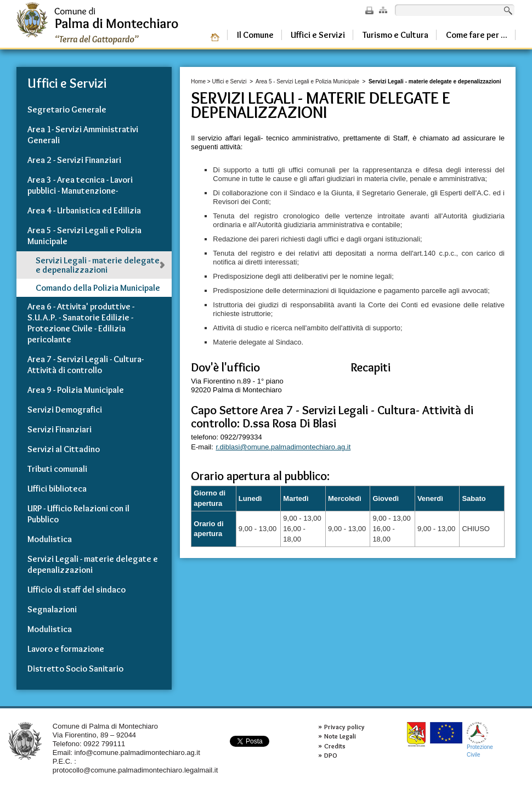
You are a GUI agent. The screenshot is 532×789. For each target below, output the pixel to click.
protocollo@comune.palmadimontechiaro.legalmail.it (135, 770)
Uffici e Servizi (229, 81)
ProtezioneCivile (480, 740)
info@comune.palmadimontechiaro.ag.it (137, 753)
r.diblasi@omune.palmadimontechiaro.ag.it (283, 447)
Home (198, 81)
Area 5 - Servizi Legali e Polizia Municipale (308, 81)
